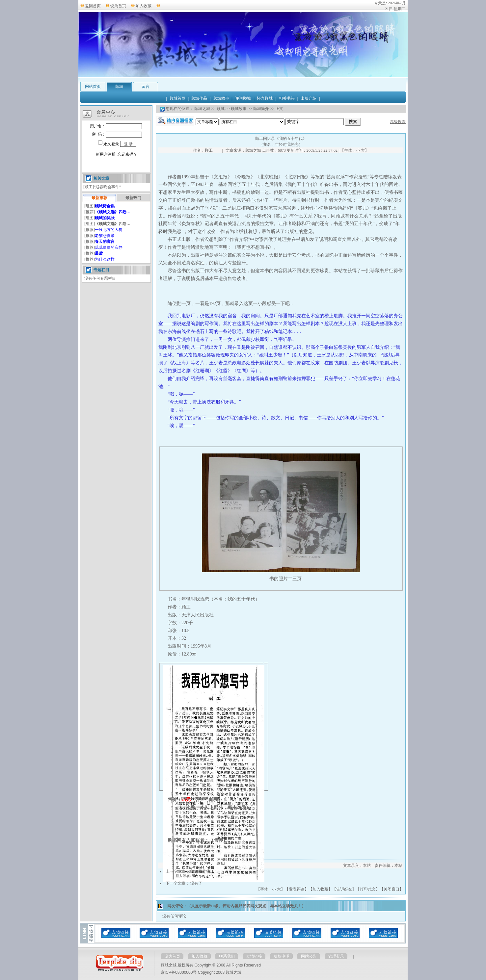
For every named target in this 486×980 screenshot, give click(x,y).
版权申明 (282, 956)
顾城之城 (202, 109)
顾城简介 (261, 109)
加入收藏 (144, 6)
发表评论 (297, 889)
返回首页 (93, 6)
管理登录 (336, 956)
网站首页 (93, 87)
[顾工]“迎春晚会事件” (102, 187)
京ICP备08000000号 (179, 972)
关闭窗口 (391, 889)
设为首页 (118, 6)
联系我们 (227, 956)
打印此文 (368, 889)
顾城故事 (239, 109)
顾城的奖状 (200, 871)
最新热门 (133, 198)
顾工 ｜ (215, 150)
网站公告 (309, 956)
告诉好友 (344, 889)
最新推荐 (99, 198)
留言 (146, 87)
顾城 (119, 87)
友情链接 (254, 956)
